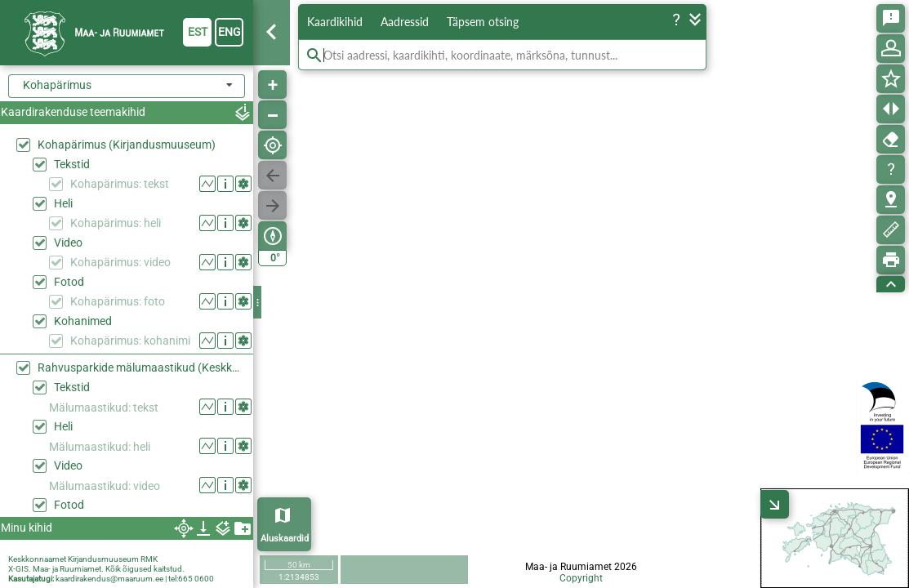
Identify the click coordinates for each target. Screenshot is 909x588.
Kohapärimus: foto (118, 301)
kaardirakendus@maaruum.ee (109, 579)
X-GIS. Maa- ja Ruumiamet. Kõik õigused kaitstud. (96, 569)
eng (229, 32)
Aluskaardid (285, 539)
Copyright (581, 578)
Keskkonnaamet (37, 559)
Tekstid (72, 164)
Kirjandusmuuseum (103, 559)
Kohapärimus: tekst (120, 184)
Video (68, 243)
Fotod (69, 282)
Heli (63, 203)
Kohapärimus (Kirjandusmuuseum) (127, 145)
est (198, 32)
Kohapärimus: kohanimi (130, 341)
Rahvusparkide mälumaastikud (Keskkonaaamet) (141, 367)
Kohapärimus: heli (116, 223)
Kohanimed (83, 321)
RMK (149, 559)
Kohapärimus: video (120, 262)
